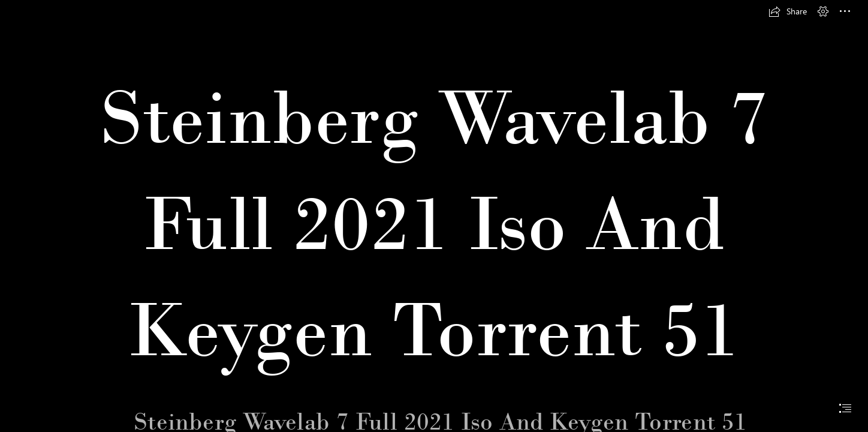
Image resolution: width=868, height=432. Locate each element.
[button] (788, 11)
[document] (434, 216)
